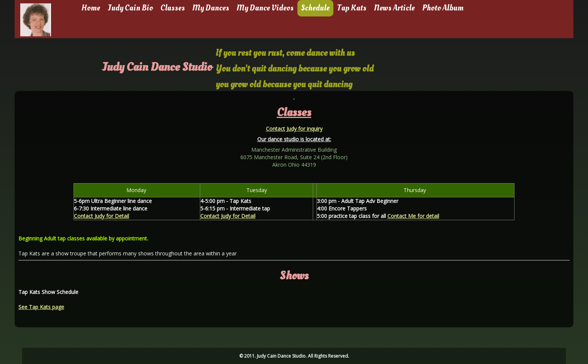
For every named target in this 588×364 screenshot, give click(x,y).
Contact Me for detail (413, 216)
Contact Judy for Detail (101, 216)
